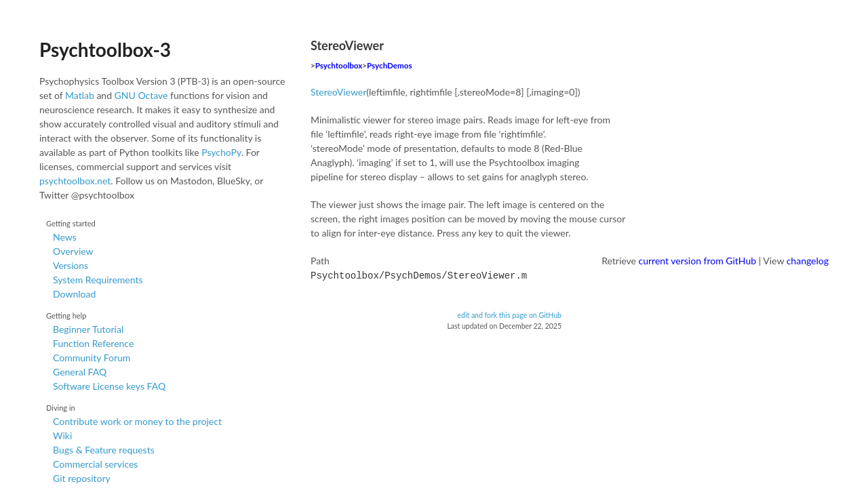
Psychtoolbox (339, 65)
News (65, 237)
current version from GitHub (698, 261)
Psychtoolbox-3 (105, 49)
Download (74, 294)
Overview (73, 251)
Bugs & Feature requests (104, 450)
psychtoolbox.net (75, 181)
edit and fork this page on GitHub (509, 314)
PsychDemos (389, 65)
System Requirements (98, 280)
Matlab (80, 95)
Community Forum (92, 358)
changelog (808, 261)
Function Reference (93, 343)
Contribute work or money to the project (137, 421)
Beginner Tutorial (88, 329)
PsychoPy (221, 152)
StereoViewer (338, 92)
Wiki (62, 435)
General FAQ (80, 372)
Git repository (82, 478)
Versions (71, 265)
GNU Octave (141, 95)
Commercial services (95, 464)
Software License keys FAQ (109, 386)
